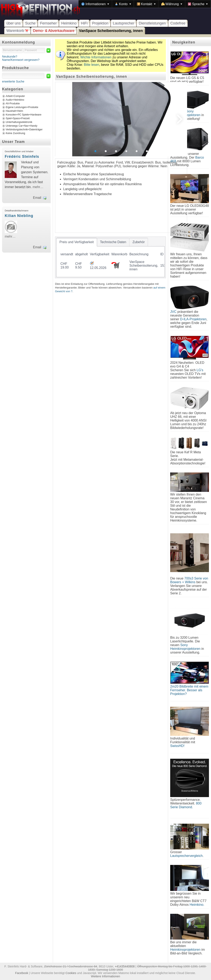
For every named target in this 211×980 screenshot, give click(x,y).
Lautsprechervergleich (186, 856)
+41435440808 (125, 966)
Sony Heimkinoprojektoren (185, 647)
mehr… (38, 187)
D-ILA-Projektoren (193, 319)
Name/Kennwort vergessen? (21, 60)
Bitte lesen (92, 65)
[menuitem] (95, 4)
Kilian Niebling (19, 216)
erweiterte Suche (13, 81)
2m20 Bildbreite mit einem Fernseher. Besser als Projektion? (189, 690)
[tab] (77, 242)
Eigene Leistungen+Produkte (22, 107)
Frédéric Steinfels (22, 157)
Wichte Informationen (96, 57)
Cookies (71, 973)
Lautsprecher (124, 23)
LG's (200, 370)
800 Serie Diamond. (186, 805)
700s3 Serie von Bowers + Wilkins (189, 580)
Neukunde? (10, 57)
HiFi (84, 23)
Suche (30, 23)
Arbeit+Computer (15, 96)
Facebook (22, 973)
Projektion (100, 23)
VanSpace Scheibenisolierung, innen (111, 31)
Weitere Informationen (105, 976)
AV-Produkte (13, 104)
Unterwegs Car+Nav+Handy (22, 126)
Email (37, 198)
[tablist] (110, 257)
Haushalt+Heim (14, 111)
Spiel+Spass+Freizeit (18, 119)
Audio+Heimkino (15, 100)
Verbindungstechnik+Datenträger (24, 130)
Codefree (178, 23)
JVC (173, 312)
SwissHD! (177, 746)
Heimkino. (197, 905)
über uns (13, 23)
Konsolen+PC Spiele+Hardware (24, 115)
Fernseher (48, 23)
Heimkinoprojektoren (185, 950)
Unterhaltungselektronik (19, 122)
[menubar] (145, 4)
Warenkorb (17, 31)
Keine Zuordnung (15, 133)
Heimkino (69, 23)
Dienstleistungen (152, 23)
